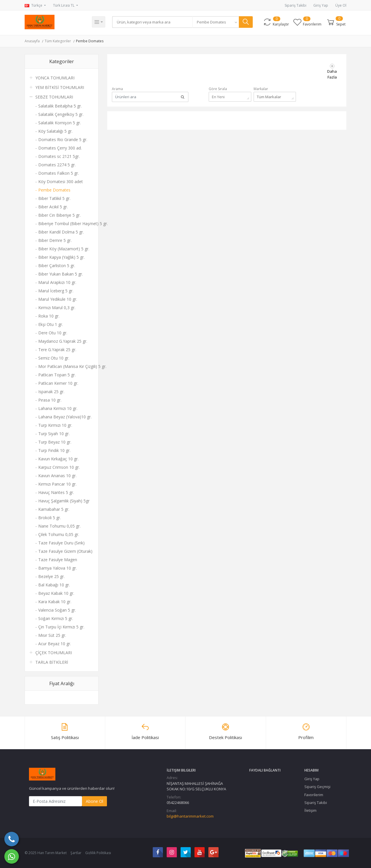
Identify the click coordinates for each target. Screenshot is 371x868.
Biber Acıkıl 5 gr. (53, 207)
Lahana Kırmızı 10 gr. (58, 408)
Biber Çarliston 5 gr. (57, 266)
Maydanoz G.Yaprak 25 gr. (63, 341)
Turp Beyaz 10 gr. (55, 442)
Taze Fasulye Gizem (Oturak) (65, 551)
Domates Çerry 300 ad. (60, 148)
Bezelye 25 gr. (51, 576)
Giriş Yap (321, 5)
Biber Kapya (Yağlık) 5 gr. (61, 257)
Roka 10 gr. (49, 316)
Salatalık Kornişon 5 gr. (60, 123)
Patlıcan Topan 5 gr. (57, 375)
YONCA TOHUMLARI (55, 78)
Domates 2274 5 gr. (57, 165)
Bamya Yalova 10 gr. (58, 568)
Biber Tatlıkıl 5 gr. (54, 198)
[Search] (153, 22)
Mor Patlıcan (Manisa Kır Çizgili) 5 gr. (66, 366)
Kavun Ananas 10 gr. (57, 476)
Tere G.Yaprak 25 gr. (57, 350)
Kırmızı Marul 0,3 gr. (57, 308)
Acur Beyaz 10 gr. (55, 644)
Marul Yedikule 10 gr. (58, 299)
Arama (117, 89)
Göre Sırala (218, 89)
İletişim (310, 810)
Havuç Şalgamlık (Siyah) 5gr (64, 501)
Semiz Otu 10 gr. (54, 358)
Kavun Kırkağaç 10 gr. (58, 459)
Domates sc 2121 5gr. (59, 156)
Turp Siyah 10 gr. (54, 434)
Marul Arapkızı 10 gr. (57, 282)
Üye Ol (341, 5)
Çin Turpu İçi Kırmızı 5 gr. (61, 627)
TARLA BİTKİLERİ (52, 662)
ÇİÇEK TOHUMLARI (54, 653)
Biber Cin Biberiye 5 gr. (59, 215)
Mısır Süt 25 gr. (52, 635)
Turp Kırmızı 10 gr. (55, 425)
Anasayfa (32, 41)
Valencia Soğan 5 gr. (57, 610)
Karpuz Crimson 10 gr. (59, 467)
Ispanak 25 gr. (51, 392)
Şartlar (76, 853)
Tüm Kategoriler (58, 41)
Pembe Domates (90, 41)
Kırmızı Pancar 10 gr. (57, 484)
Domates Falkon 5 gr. (59, 173)
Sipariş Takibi (295, 5)
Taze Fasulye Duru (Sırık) (61, 543)
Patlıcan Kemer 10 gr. (58, 383)
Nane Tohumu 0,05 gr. (59, 526)
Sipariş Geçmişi (317, 787)
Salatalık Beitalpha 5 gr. (60, 106)
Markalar (261, 89)
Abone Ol (94, 801)
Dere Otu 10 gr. (53, 333)
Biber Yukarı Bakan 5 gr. (61, 274)
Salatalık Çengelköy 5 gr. (61, 114)
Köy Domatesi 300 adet (61, 182)
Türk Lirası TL (64, 5)
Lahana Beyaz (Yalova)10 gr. (65, 417)
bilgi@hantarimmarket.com (190, 816)
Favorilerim (314, 795)
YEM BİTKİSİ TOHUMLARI (60, 87)
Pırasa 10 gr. (50, 400)
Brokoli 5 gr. (50, 518)
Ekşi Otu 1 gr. (51, 324)
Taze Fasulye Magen (58, 560)
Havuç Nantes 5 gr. (56, 492)
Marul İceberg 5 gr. (56, 291)
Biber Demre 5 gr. (55, 240)
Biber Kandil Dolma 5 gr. (61, 232)
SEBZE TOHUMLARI (54, 97)
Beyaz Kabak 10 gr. (56, 593)
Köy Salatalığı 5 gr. (55, 131)
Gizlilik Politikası (98, 853)
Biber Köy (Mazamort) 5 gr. (64, 249)
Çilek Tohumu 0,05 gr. (59, 534)
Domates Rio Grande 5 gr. (63, 139)
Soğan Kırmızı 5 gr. (56, 618)
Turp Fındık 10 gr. (54, 450)
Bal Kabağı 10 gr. (54, 585)
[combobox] (217, 22)
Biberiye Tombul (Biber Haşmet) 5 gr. (66, 224)
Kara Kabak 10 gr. (55, 602)
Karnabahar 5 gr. (54, 509)
